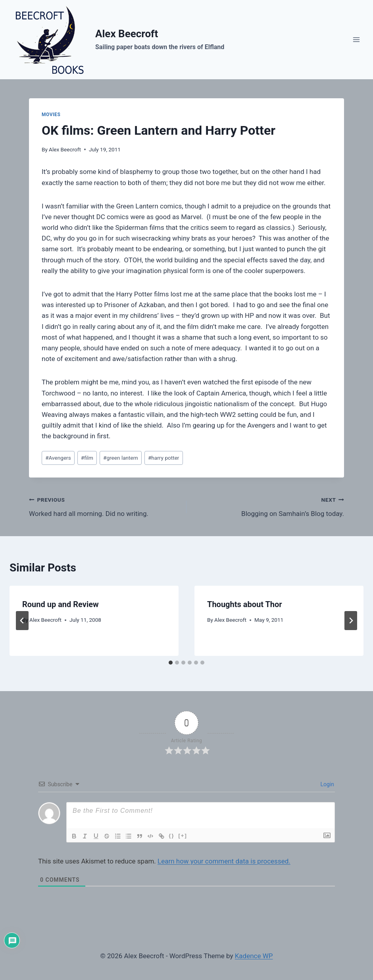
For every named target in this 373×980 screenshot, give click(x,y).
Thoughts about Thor (245, 604)
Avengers (58, 458)
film (87, 458)
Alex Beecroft (65, 149)
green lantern (121, 458)
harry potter (164, 458)
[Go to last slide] (22, 621)
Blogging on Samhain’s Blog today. (269, 506)
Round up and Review (61, 604)
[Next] (351, 621)
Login (327, 784)
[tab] (171, 663)
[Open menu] (356, 39)
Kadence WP (254, 956)
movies (51, 115)
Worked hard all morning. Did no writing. (104, 506)
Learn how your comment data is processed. (224, 861)
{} (173, 836)
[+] (185, 836)
